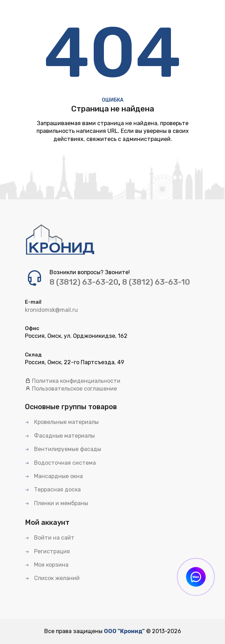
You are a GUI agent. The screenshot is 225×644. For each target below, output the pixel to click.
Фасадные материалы (60, 436)
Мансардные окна (54, 476)
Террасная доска (53, 490)
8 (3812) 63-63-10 (156, 282)
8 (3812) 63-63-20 (84, 282)
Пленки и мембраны (57, 503)
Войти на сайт (50, 538)
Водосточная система (60, 463)
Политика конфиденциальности (76, 381)
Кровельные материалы (62, 422)
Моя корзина (47, 565)
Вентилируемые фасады (63, 449)
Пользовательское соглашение (74, 389)
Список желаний (52, 578)
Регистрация (47, 551)
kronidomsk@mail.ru (51, 310)
